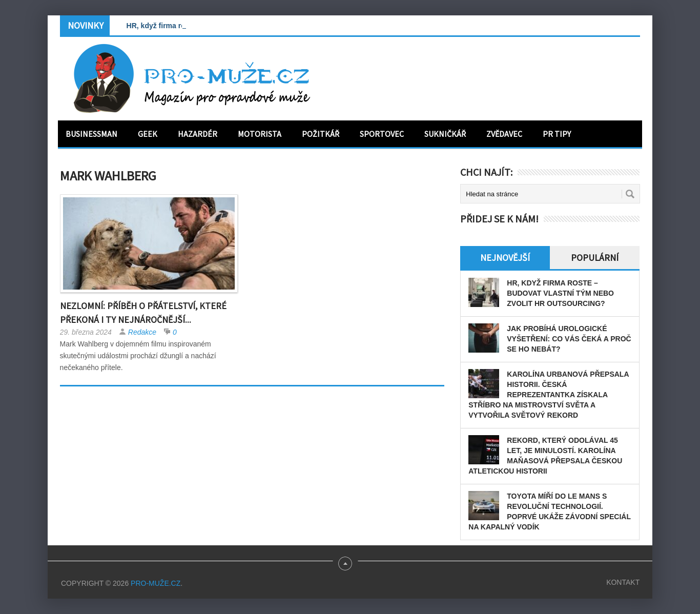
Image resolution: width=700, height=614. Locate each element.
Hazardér (198, 134)
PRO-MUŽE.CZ (156, 583)
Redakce (142, 332)
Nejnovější (505, 258)
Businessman (91, 134)
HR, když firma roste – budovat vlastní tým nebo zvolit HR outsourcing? (560, 293)
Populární (595, 258)
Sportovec (382, 134)
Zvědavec (504, 134)
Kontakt (623, 582)
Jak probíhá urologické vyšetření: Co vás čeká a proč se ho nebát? (569, 339)
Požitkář (321, 134)
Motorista (260, 134)
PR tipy (557, 134)
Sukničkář (445, 134)
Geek (148, 134)
